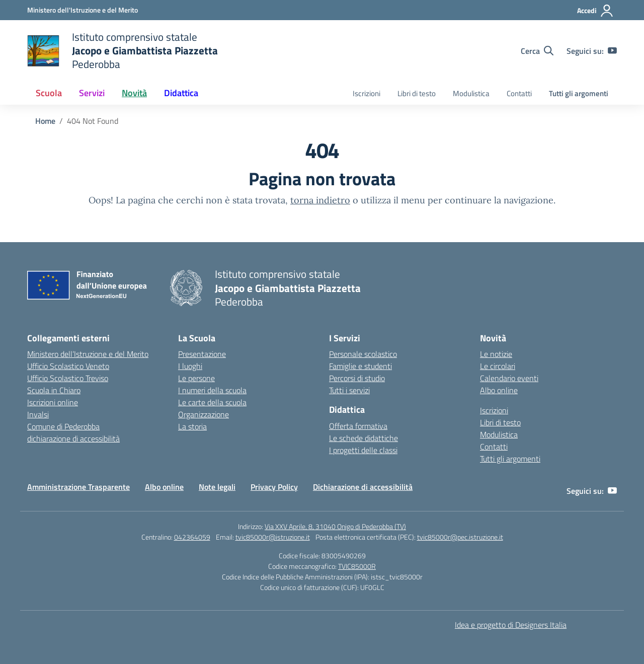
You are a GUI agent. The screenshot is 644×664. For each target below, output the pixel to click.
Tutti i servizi (349, 390)
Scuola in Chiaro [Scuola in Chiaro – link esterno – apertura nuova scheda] (54, 390)
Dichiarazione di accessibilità (363, 487)
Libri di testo (417, 93)
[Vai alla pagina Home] (45, 121)
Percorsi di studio (357, 378)
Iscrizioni (367, 93)
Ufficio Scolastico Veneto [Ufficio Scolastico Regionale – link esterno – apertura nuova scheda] (68, 366)
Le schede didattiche (364, 438)
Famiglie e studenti (360, 366)
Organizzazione (204, 414)
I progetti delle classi (363, 450)
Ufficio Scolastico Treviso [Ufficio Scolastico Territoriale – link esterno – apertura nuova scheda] (68, 378)
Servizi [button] (92, 93)
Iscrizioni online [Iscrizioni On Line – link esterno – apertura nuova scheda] (53, 402)
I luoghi (190, 366)
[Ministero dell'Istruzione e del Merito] (83, 10)
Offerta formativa (358, 426)
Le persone (196, 378)
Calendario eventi (509, 378)
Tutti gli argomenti (579, 93)
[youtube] (612, 51)
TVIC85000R (357, 566)
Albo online (499, 390)
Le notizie (496, 354)
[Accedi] (595, 11)
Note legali (217, 487)
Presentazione (202, 354)
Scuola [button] (49, 93)
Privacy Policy (274, 487)
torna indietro (320, 200)
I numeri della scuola (212, 390)
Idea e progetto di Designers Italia (511, 625)
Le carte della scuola (212, 402)
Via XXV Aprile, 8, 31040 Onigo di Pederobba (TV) (335, 526)
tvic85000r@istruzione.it (273, 537)
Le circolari (498, 366)
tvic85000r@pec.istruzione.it (460, 537)
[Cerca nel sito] (537, 51)
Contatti (519, 93)
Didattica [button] (181, 93)
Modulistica (471, 93)
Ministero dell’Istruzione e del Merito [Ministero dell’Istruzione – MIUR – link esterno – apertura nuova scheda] (88, 354)
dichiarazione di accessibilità (73, 438)
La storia (192, 426)
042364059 (192, 537)
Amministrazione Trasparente (78, 487)
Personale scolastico (363, 354)
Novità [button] (134, 93)
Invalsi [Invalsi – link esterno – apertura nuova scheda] (38, 414)
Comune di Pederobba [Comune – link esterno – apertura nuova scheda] (63, 426)
